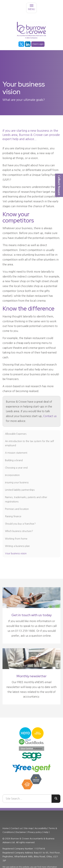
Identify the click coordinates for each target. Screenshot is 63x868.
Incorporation (12, 475)
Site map (28, 828)
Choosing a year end (16, 468)
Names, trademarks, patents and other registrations (26, 499)
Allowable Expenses (16, 434)
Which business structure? (19, 531)
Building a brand (14, 460)
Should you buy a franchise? (20, 524)
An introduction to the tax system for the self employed (29, 443)
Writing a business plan (17, 546)
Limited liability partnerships (20, 490)
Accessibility (41, 828)
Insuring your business (17, 482)
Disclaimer (21, 832)
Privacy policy (35, 832)
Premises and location (17, 509)
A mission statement (16, 453)
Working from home (16, 539)
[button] (59, 185)
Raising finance (13, 516)
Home (6, 828)
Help (46, 832)
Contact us (50, 416)
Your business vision (16, 553)
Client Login (38, 44)
